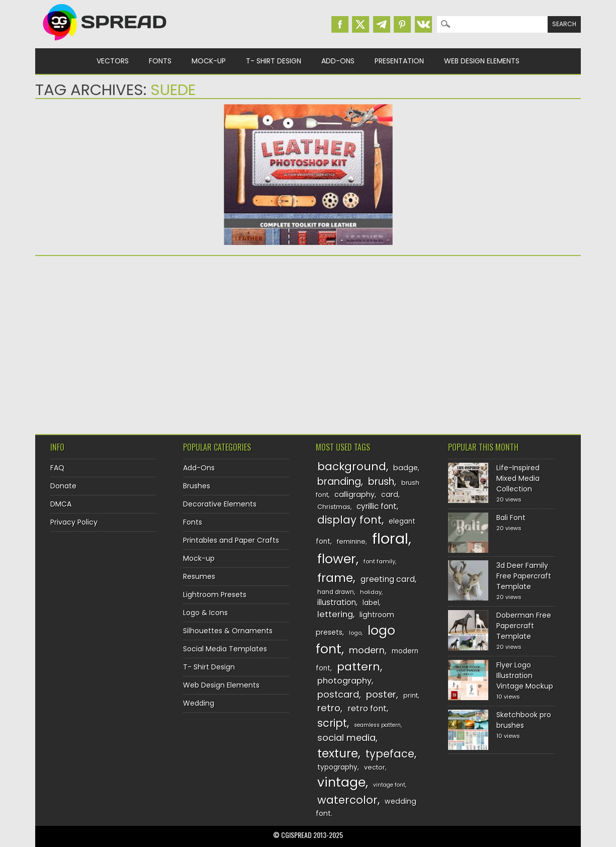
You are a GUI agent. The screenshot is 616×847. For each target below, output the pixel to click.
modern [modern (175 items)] (367, 650)
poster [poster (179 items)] (381, 694)
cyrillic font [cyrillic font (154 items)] (377, 506)
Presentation (399, 61)
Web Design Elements (482, 61)
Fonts (160, 61)
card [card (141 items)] (390, 494)
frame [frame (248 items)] (335, 578)
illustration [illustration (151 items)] (337, 602)
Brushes (197, 486)
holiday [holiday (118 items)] (371, 592)
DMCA (61, 504)
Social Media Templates (225, 649)
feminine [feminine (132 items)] (351, 541)
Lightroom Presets (215, 595)
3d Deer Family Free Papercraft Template (524, 576)
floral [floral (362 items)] (390, 538)
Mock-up (209, 61)
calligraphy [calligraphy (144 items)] (355, 494)
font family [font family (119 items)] (379, 561)
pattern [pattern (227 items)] (359, 667)
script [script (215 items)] (332, 723)
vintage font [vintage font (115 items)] (389, 785)
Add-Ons (338, 61)
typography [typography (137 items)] (337, 767)
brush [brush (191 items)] (381, 482)
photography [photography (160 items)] (344, 681)
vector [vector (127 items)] (375, 767)
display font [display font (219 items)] (349, 520)
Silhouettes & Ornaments (228, 631)
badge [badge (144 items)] (406, 468)
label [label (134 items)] (371, 603)
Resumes (199, 576)
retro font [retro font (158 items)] (367, 708)
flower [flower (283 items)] (337, 559)
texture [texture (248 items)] (338, 753)
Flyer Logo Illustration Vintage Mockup (525, 675)
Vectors (113, 61)
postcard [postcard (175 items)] (338, 694)
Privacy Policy (74, 522)
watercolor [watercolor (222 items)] (347, 800)
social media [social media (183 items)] (346, 738)
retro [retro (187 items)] (329, 708)
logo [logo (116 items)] (355, 633)
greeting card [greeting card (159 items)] (388, 579)
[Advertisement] (123, 342)
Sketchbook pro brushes (524, 720)
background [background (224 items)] (352, 467)
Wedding (199, 703)
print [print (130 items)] (411, 695)
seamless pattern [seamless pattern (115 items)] (377, 725)
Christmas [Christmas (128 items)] (334, 507)
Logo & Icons (205, 613)
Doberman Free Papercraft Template (524, 626)
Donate (63, 486)
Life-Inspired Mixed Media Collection (518, 478)
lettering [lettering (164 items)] (335, 614)
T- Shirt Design (274, 61)
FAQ (57, 468)
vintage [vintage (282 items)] (341, 782)
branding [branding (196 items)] (339, 482)
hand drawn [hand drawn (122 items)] (336, 592)
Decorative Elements (220, 504)
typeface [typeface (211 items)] (390, 754)
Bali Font (511, 518)
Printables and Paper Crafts (231, 540)
